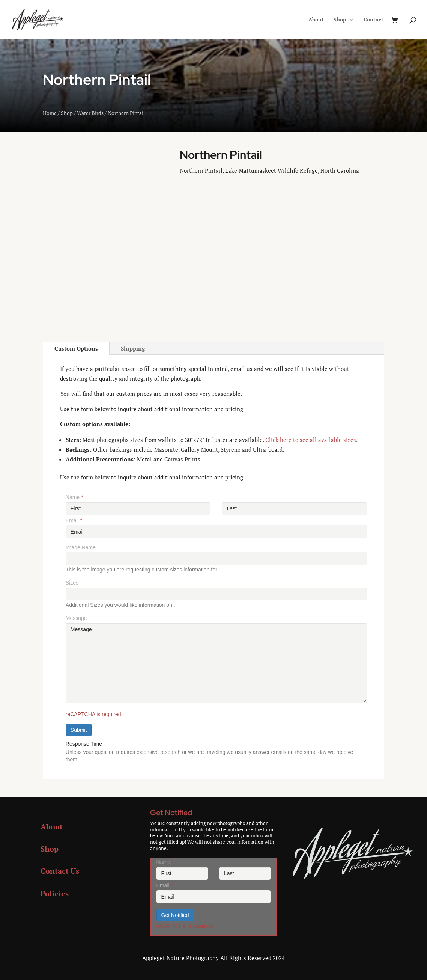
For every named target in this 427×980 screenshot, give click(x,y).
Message (76, 618)
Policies (55, 893)
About (316, 20)
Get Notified (175, 915)
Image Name (81, 547)
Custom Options (76, 348)
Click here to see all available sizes (311, 440)
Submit (79, 730)
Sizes (72, 583)
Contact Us (60, 871)
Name (74, 497)
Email (74, 520)
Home (50, 113)
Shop (340, 20)
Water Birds (90, 113)
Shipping (133, 348)
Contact (374, 20)
